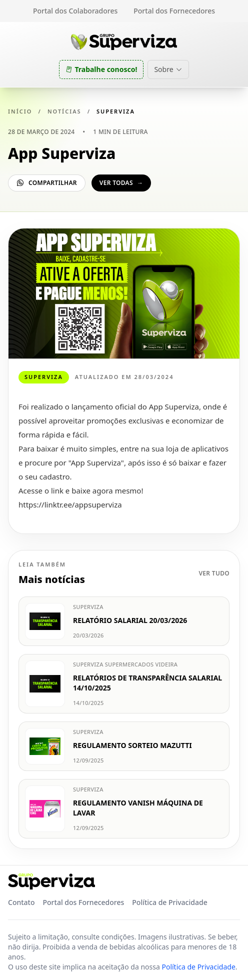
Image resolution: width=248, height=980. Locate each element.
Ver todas (121, 183)
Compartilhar (47, 183)
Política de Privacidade (169, 902)
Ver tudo (214, 573)
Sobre (168, 69)
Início (20, 111)
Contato (21, 902)
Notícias (64, 111)
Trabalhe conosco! (101, 69)
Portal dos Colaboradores (75, 11)
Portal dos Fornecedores (174, 11)
